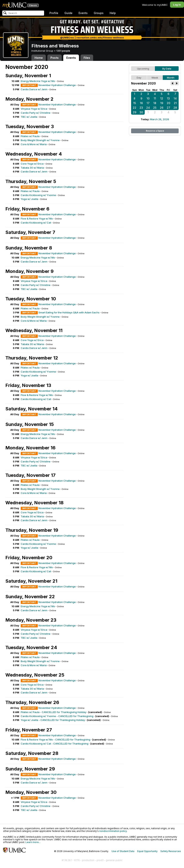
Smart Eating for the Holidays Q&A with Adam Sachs (69, 312)
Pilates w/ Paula (30, 136)
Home (39, 58)
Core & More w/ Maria (34, 144)
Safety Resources (171, 851)
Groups (99, 13)
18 (155, 103)
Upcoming (143, 69)
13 (168, 98)
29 (135, 112)
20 (168, 103)
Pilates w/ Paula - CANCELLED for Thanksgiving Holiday (53, 712)
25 (155, 108)
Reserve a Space (155, 131)
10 (148, 98)
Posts (55, 58)
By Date (167, 69)
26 (162, 108)
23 (141, 108)
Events (83, 13)
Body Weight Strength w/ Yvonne (40, 140)
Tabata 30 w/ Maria (32, 168)
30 (141, 112)
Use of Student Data (123, 851)
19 (162, 103)
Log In (177, 5)
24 (148, 108)
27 (168, 108)
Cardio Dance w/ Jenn (34, 89)
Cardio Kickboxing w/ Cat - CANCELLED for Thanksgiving (55, 744)
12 (162, 98)
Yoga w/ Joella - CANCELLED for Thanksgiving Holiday (53, 720)
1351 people (63, 51)
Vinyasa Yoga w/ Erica (34, 109)
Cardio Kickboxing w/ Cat (36, 223)
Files (87, 58)
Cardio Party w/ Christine (36, 113)
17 (148, 103)
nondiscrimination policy (113, 831)
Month (171, 78)
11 (155, 98)
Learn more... (33, 842)
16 (141, 103)
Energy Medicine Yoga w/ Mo (38, 81)
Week (155, 78)
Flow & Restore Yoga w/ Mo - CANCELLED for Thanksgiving (55, 740)
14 (175, 98)
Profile (54, 13)
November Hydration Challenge (57, 85)
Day (139, 78)
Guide (68, 13)
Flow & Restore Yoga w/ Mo (37, 219)
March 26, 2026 (160, 119)
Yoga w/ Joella (29, 199)
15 (135, 103)
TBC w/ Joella (29, 117)
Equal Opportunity (147, 851)
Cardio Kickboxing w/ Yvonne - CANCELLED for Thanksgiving (57, 716)
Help (113, 13)
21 (175, 103)
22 (135, 108)
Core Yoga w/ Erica (32, 164)
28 (175, 108)
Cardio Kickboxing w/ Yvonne (38, 195)
